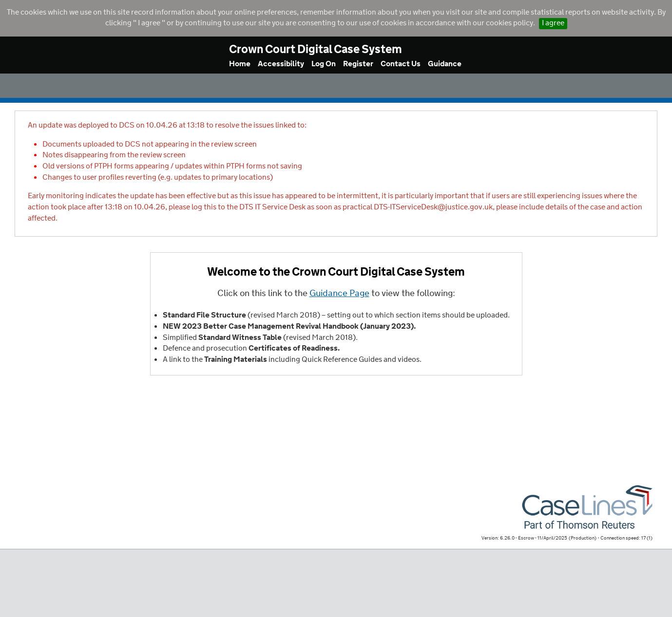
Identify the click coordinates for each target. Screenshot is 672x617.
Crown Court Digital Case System (316, 50)
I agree (553, 23)
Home (240, 64)
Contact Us (401, 64)
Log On (324, 64)
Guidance (445, 64)
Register (358, 64)
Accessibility (281, 64)
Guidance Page (339, 294)
